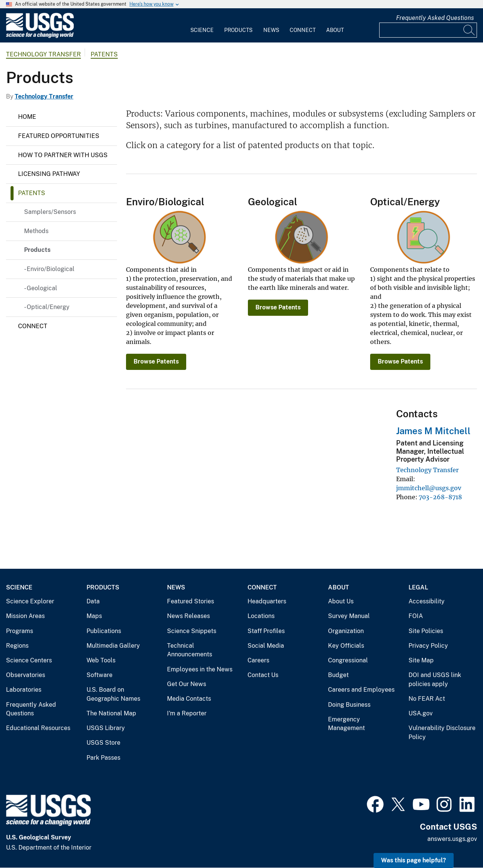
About (335, 30)
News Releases (188, 616)
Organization (346, 631)
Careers (258, 660)
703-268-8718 (440, 497)
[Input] (428, 30)
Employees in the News (200, 669)
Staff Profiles (266, 631)
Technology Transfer (43, 54)
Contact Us (263, 675)
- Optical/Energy (47, 307)
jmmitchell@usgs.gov (429, 488)
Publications (104, 631)
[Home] (40, 36)
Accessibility (427, 601)
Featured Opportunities (59, 136)
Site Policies (426, 631)
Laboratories (24, 690)
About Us (341, 601)
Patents (104, 54)
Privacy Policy (428, 646)
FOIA (416, 616)
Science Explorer (30, 601)
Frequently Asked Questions (435, 18)
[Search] (469, 30)
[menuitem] (202, 26)
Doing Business (349, 705)
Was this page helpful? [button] (414, 860)
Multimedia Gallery (113, 646)
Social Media (266, 646)
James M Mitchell (433, 431)
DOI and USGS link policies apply (435, 679)
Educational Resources (38, 728)
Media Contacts (189, 699)
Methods (36, 231)
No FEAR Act (427, 699)
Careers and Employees (361, 690)
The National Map (111, 713)
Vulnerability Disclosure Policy (442, 732)
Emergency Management (346, 724)
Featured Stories (191, 601)
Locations (261, 616)
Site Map (421, 660)
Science (202, 30)
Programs (20, 631)
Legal (418, 587)
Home (27, 117)
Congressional (348, 660)
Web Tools (101, 660)
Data (93, 601)
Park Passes (103, 758)
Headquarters (267, 601)
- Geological (41, 288)
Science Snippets (192, 631)
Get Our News (187, 684)
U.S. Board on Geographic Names (113, 694)
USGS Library (106, 728)
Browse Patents (156, 361)
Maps (94, 616)
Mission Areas (25, 616)
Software (99, 675)
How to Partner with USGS (63, 155)
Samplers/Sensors (50, 212)
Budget (338, 675)
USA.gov (421, 713)
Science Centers (29, 660)
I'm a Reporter (187, 713)
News (271, 30)
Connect (303, 30)
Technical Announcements (190, 650)
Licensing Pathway (49, 174)
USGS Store (103, 743)
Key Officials (346, 646)
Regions (17, 646)
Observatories (26, 675)
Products (238, 30)
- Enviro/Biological (49, 269)
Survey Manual (349, 616)
